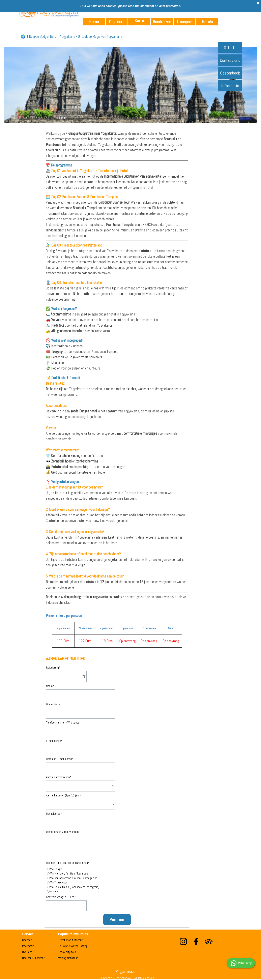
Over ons (27, 952)
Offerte (230, 48)
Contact (27, 940)
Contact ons (230, 60)
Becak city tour (67, 952)
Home (94, 22)
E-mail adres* (54, 741)
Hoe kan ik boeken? (33, 958)
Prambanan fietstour (70, 940)
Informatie (230, 86)
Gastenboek (230, 73)
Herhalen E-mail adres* (60, 759)
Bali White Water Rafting (73, 946)
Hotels (207, 22)
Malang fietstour (68, 958)
